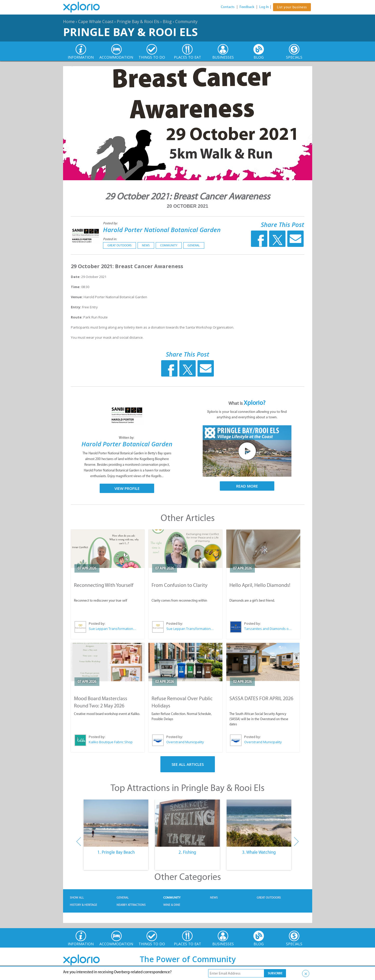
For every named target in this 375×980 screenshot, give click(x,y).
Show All (77, 898)
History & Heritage (83, 905)
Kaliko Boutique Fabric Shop (111, 742)
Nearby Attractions (131, 905)
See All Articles (188, 764)
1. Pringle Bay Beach (116, 852)
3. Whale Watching (259, 852)
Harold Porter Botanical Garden (127, 444)
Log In (264, 7)
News (146, 245)
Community (186, 22)
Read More (247, 486)
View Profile (127, 488)
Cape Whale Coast (96, 22)
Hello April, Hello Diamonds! (260, 585)
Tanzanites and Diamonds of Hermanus (268, 629)
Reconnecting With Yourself (104, 585)
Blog (167, 22)
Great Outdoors (120, 245)
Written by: (127, 438)
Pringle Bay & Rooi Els (138, 22)
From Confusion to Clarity (179, 585)
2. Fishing (187, 852)
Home (69, 22)
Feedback (247, 7)
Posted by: (111, 223)
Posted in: (110, 239)
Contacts (228, 7)
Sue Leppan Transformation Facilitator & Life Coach (113, 629)
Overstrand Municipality (185, 742)
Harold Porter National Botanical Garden (162, 230)
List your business (292, 7)
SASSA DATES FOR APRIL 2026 (261, 698)
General (194, 245)
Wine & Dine (172, 905)
